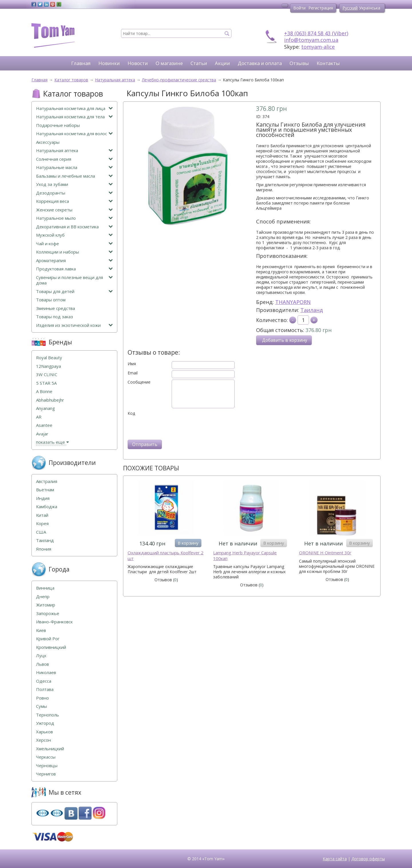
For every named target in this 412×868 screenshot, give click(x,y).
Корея (42, 524)
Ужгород (45, 723)
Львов (42, 664)
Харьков (44, 732)
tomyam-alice (318, 47)
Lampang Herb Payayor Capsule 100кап (245, 556)
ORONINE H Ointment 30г (325, 553)
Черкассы (46, 757)
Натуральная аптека (74, 151)
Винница (45, 588)
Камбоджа (47, 507)
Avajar (42, 434)
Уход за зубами (74, 184)
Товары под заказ (55, 317)
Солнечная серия (74, 159)
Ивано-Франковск (54, 622)
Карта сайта (335, 859)
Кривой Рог (48, 639)
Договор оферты (368, 859)
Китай (42, 515)
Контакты (328, 63)
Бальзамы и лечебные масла (74, 176)
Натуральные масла (74, 167)
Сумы (41, 706)
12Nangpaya (48, 366)
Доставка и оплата (260, 63)
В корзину (188, 543)
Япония (44, 549)
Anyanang (45, 408)
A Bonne (44, 391)
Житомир (46, 605)
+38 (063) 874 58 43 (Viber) (316, 33)
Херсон (43, 740)
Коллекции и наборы (74, 252)
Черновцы (47, 766)
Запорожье (48, 613)
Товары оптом (51, 300)
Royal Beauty (49, 358)
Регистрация (321, 8)
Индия (43, 498)
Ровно (42, 698)
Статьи (199, 63)
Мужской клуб (74, 235)
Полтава (45, 689)
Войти (299, 8)
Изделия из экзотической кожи (74, 325)
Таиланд (312, 310)
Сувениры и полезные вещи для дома (74, 280)
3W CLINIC (47, 375)
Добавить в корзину (285, 340)
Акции (222, 63)
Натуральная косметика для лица (74, 108)
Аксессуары (48, 142)
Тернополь (47, 715)
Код (131, 413)
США (41, 532)
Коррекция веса (74, 201)
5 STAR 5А (46, 383)
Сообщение (139, 382)
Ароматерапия (74, 261)
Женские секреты (74, 210)
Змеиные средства (56, 308)
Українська (370, 8)
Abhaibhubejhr (50, 400)
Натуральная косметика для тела (74, 117)
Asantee (44, 425)
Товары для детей (74, 291)
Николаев (46, 672)
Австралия (47, 481)
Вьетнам (45, 490)
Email (133, 373)
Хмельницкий (50, 749)
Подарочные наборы (58, 125)
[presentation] (171, 427)
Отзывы (299, 63)
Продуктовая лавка (74, 269)
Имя (132, 364)
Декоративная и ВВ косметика (74, 227)
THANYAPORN (293, 302)
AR (39, 417)
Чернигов (46, 774)
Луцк (41, 656)
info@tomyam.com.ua (311, 40)
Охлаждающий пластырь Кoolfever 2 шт (166, 556)
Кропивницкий (51, 647)
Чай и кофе (74, 244)
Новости (138, 63)
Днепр (43, 597)
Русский (350, 8)
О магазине (169, 63)
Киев (41, 630)
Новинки (109, 63)
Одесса (44, 681)
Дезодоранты (74, 193)
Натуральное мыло (74, 218)
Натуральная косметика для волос (74, 134)
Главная (81, 63)
